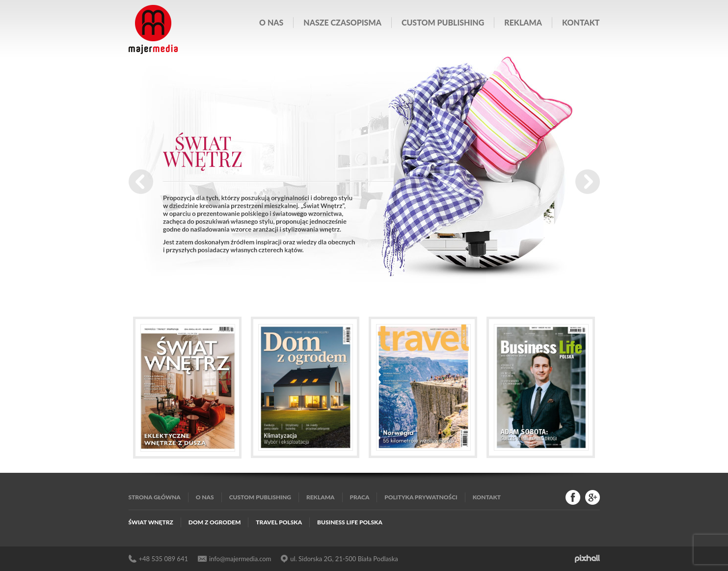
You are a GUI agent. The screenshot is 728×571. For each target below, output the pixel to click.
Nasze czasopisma (342, 22)
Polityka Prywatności (421, 497)
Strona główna (155, 497)
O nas (271, 22)
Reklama (523, 22)
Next (588, 182)
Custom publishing (443, 22)
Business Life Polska (350, 522)
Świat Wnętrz (151, 522)
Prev (141, 182)
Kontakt (581, 22)
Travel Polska (279, 522)
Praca (360, 497)
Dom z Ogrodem (215, 522)
